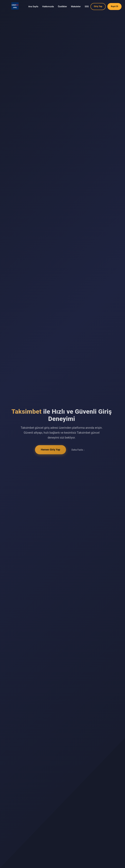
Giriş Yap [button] (98, 6)
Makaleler (76, 7)
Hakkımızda (48, 7)
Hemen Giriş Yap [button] (49, 450)
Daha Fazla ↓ (77, 450)
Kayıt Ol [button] (114, 6)
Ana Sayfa (33, 7)
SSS (87, 7)
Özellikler (62, 7)
